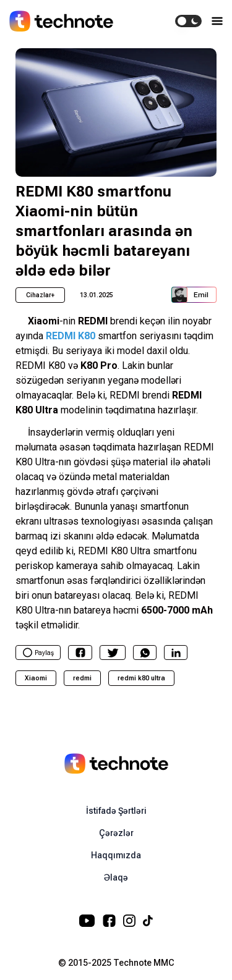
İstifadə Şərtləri (116, 811)
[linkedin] (176, 653)
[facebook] (80, 653)
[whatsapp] (145, 653)
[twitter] (113, 653)
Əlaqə (116, 877)
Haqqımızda (116, 855)
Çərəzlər (116, 833)
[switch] (188, 21)
